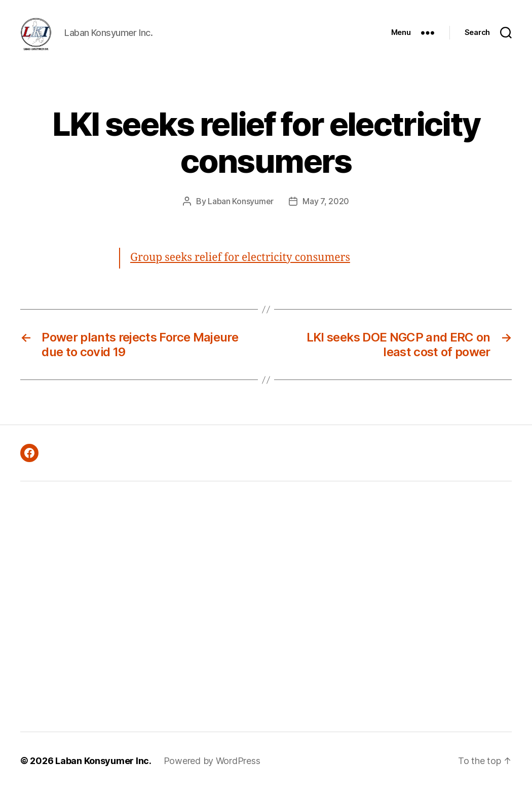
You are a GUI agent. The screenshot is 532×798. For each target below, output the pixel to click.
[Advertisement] (148, 615)
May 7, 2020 (326, 210)
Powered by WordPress (212, 769)
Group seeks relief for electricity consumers (240, 266)
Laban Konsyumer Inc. (103, 769)
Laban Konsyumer (241, 210)
